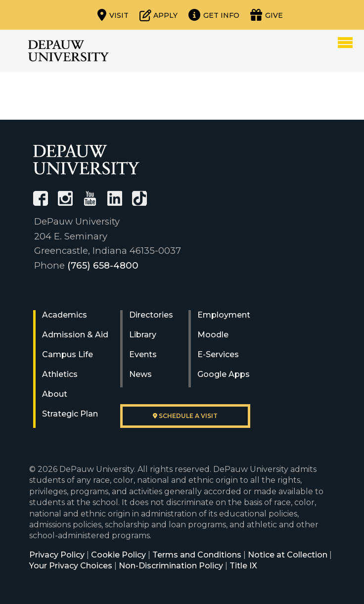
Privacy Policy (57, 555)
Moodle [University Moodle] (213, 335)
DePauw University (68, 51)
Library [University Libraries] (143, 335)
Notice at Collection (288, 555)
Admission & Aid (75, 335)
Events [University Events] (143, 354)
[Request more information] (214, 15)
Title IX (243, 566)
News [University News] (140, 374)
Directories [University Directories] (151, 315)
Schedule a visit (185, 416)
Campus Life (68, 354)
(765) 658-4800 (103, 265)
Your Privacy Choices (71, 566)
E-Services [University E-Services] (218, 354)
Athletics (60, 374)
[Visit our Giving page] (267, 15)
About (55, 394)
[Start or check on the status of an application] (159, 15)
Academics (65, 315)
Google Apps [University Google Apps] (224, 374)
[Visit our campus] (113, 15)
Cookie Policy (118, 555)
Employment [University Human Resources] (224, 315)
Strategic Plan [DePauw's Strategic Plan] (70, 414)
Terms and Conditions (197, 555)
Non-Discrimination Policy (171, 566)
